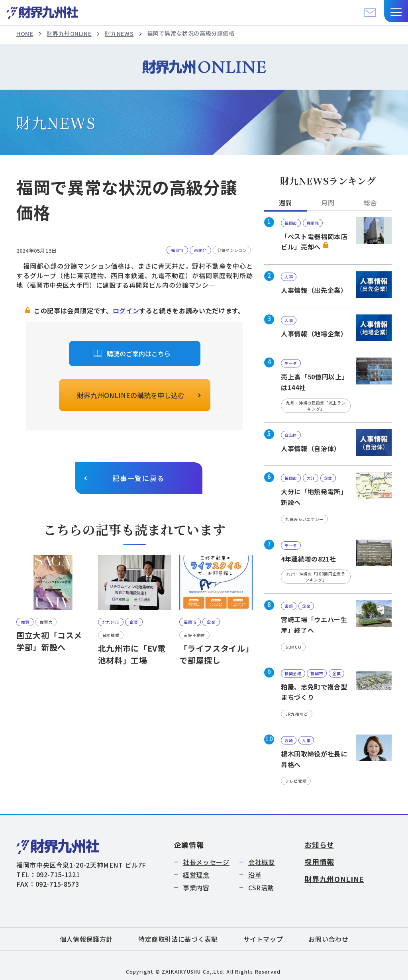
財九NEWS (119, 33)
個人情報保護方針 (86, 939)
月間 (328, 202)
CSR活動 (261, 888)
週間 (285, 202)
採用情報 (319, 862)
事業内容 (196, 888)
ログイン (126, 310)
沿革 (255, 875)
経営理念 (196, 875)
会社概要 (262, 862)
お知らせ (319, 844)
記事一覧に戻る (138, 478)
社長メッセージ (206, 862)
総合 (370, 202)
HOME (25, 33)
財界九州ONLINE (69, 33)
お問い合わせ (328, 939)
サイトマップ (263, 939)
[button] (396, 11)
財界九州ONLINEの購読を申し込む (131, 395)
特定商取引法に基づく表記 (178, 939)
